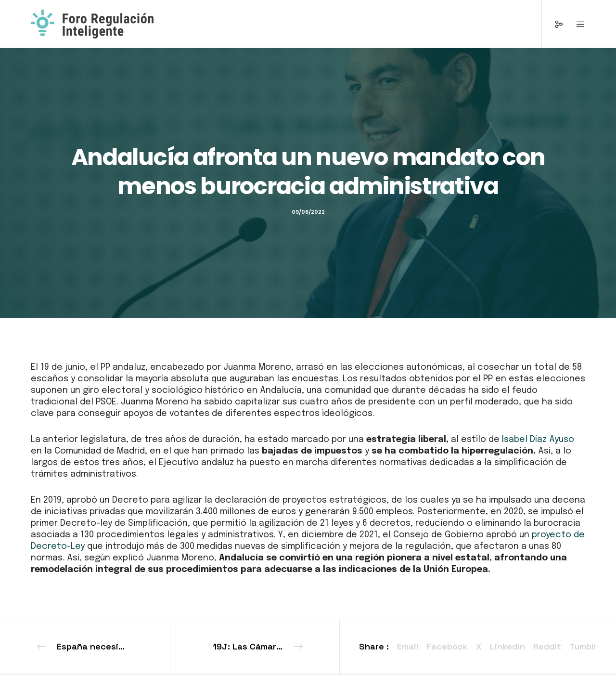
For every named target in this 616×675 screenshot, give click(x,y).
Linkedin (507, 646)
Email (408, 646)
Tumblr (583, 646)
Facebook (447, 646)
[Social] (553, 24)
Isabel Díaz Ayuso (538, 440)
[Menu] (574, 24)
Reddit (547, 646)
